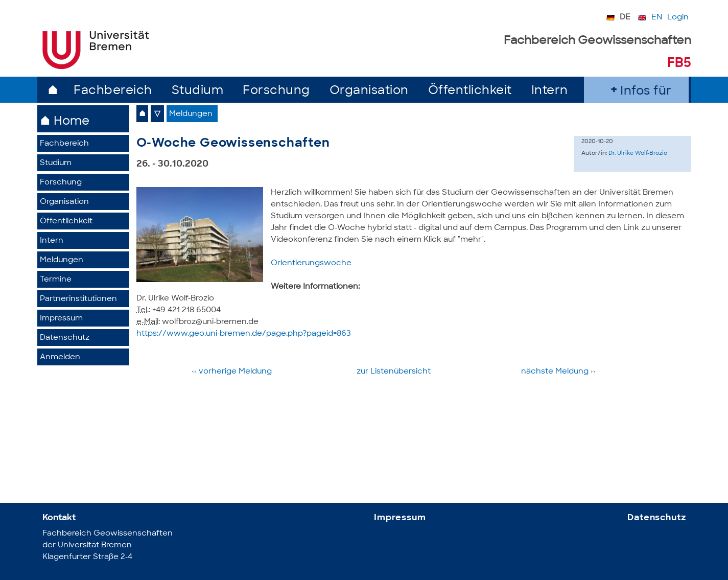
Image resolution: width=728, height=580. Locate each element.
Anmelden (60, 357)
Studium (198, 91)
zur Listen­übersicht (394, 372)
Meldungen (62, 260)
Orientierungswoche (311, 263)
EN (657, 18)
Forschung (276, 91)
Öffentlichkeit (470, 91)
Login (678, 18)
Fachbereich (113, 91)
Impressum (61, 319)
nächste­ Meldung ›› (558, 372)
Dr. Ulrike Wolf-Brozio (638, 154)
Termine (56, 280)
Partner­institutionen (78, 299)
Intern (550, 91)
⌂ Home (65, 122)
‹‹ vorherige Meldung (233, 372)
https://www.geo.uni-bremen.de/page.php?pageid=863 (244, 334)
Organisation (369, 91)
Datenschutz (65, 338)
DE (625, 18)
